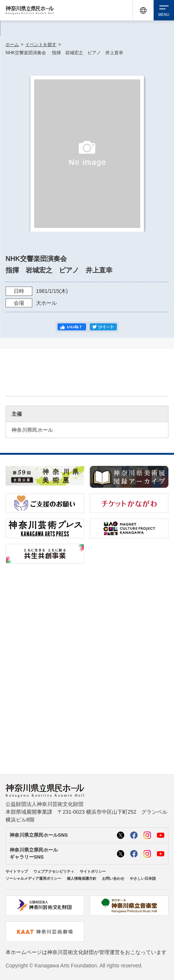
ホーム (12, 45)
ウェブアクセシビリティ (54, 871)
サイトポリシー (93, 871)
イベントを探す (41, 45)
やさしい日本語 (143, 878)
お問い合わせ (113, 878)
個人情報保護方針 (82, 878)
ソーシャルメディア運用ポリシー (33, 878)
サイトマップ (17, 871)
